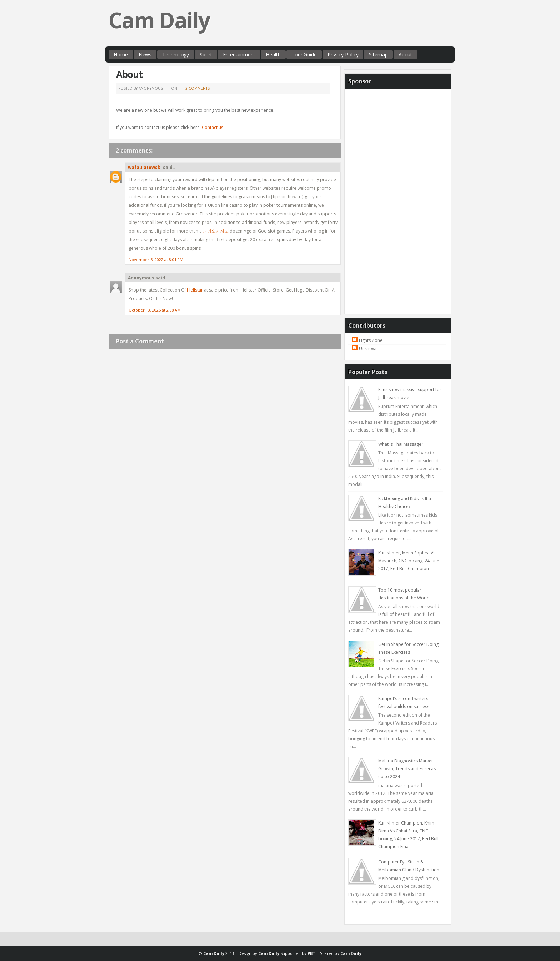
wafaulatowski (145, 167)
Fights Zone (371, 340)
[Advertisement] (398, 199)
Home (121, 54)
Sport (206, 54)
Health (273, 54)
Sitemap (378, 54)
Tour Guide (304, 54)
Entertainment (239, 54)
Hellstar (195, 290)
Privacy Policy (343, 54)
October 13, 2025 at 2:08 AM (155, 310)
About (406, 54)
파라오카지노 (216, 231)
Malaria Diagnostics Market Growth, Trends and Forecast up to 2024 (408, 769)
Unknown (368, 348)
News (145, 54)
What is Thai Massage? (401, 444)
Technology (176, 54)
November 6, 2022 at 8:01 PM (156, 260)
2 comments (197, 88)
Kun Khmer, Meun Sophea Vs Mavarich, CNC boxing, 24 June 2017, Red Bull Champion (409, 561)
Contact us (212, 127)
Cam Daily (159, 20)
